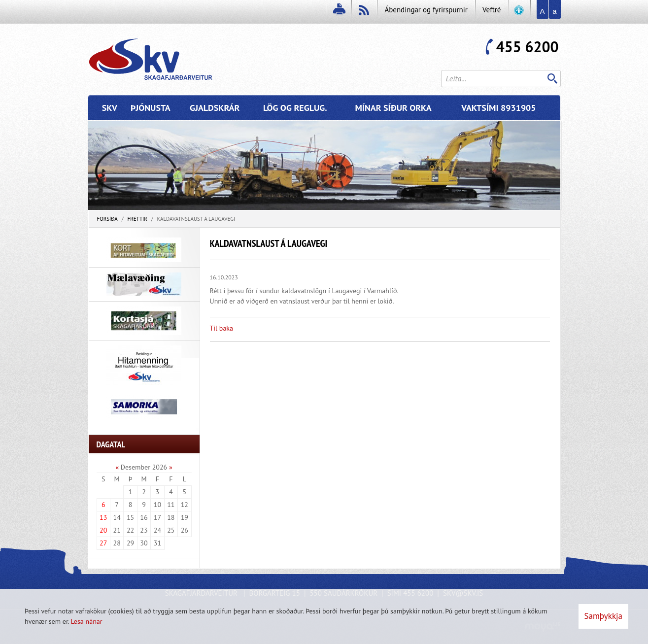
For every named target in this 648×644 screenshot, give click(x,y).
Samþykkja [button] (603, 616)
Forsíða (107, 219)
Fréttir (137, 219)
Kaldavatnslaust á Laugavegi (196, 219)
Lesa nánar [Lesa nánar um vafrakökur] (86, 621)
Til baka (222, 328)
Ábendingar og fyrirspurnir (426, 10)
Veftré (492, 10)
